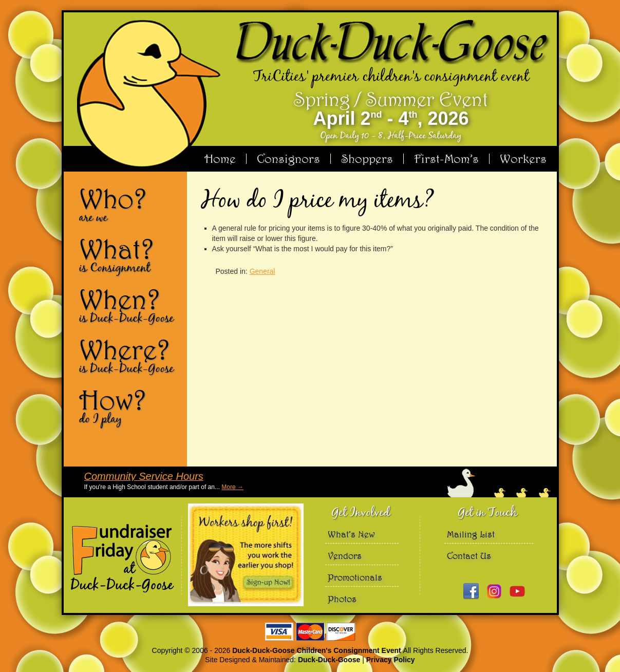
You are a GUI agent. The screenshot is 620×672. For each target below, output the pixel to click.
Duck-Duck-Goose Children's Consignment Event (317, 650)
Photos (342, 599)
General (262, 271)
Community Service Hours (144, 476)
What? (129, 255)
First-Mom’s (446, 159)
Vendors (345, 556)
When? (129, 305)
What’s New (351, 534)
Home (220, 159)
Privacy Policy (391, 660)
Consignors (288, 159)
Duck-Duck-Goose (329, 660)
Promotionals (355, 577)
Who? (129, 204)
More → (232, 487)
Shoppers (367, 159)
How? (129, 406)
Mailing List (471, 534)
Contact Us (469, 556)
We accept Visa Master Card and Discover (310, 632)
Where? (129, 356)
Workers (523, 159)
